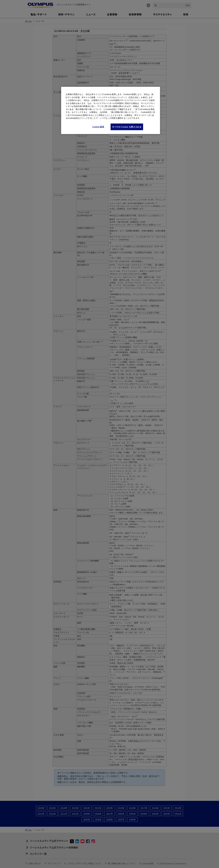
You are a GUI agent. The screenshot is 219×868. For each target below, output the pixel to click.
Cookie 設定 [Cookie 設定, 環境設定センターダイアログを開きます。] (98, 127)
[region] (111, 110)
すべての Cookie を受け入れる (127, 127)
